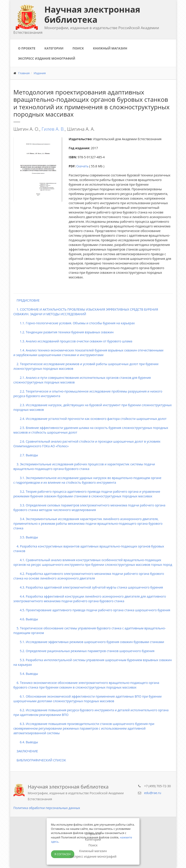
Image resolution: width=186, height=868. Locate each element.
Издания (40, 73)
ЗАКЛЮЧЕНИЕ (26, 751)
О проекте (27, 48)
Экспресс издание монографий (47, 58)
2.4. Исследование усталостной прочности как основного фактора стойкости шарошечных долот (90, 419)
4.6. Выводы (26, 619)
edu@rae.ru (153, 793)
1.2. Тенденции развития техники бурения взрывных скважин (64, 332)
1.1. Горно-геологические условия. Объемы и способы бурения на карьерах (74, 323)
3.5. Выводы (26, 537)
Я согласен (62, 854)
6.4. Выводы (26, 742)
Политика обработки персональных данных (47, 808)
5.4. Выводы (26, 674)
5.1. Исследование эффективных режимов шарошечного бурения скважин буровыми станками (89, 642)
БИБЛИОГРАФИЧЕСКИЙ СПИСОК (40, 760)
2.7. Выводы (26, 455)
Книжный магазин (110, 48)
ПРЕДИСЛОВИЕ (27, 300)
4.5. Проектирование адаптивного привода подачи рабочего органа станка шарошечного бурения (92, 610)
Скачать (82, 166)
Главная (24, 73)
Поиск (78, 48)
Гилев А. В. (53, 129)
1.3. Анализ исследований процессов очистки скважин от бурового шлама (73, 341)
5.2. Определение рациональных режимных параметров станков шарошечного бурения (84, 651)
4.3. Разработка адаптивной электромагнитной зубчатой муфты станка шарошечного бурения (88, 587)
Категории (54, 48)
